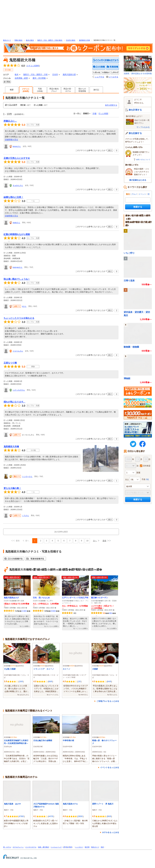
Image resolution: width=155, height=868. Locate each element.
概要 (12, 90)
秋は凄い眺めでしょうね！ (17, 279)
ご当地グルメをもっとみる (108, 701)
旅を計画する (135, 110)
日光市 (55, 74)
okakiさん (16, 223)
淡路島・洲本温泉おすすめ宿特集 (138, 65)
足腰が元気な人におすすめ (17, 158)
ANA (70, 847)
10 (87, 541)
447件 (51, 816)
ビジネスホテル (31, 847)
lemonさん (17, 146)
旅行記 (96, 90)
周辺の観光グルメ (54, 90)
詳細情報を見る (11, 140)
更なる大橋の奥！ (12, 488)
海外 (102, 847)
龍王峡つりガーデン (100, 598)
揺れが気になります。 (15, 402)
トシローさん (27, 476)
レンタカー (79, 847)
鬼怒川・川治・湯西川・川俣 (35, 74)
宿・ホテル (7, 847)
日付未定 (147, 466)
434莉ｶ (53, 611)
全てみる (7, 82)
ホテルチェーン (18, 847)
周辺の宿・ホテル (68, 90)
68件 (50, 682)
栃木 (17, 74)
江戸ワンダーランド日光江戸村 (75, 598)
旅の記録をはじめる (138, 180)
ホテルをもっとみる (111, 832)
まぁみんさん (18, 185)
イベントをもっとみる (110, 767)
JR (64, 847)
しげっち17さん (19, 390)
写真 (40, 90)
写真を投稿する (112, 67)
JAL (67, 847)
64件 (109, 682)
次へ (95, 541)
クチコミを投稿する (99, 67)
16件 (21, 682)
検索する (138, 207)
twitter (133, 444)
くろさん (26, 515)
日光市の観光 (71, 40)
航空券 (87, 847)
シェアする (99, 77)
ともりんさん (18, 351)
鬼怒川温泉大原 (69, 74)
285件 (80, 816)
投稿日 (86, 114)
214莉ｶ (24, 611)
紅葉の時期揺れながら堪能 (17, 234)
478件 (21, 816)
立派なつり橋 (10, 363)
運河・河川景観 (39, 78)
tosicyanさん (18, 267)
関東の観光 (18, 40)
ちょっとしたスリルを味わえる (19, 318)
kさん (24, 306)
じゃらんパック (56, 847)
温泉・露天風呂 (44, 847)
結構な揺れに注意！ (13, 197)
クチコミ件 (33, 66)
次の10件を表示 (61, 532)
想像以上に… (10, 121)
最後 (104, 541)
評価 (95, 114)
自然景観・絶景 (21, 78)
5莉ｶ (111, 613)
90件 (109, 816)
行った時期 (103, 114)
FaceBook (142, 444)
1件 (79, 682)
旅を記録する (135, 133)
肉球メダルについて (143, 160)
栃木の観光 (30, 40)
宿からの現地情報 (82, 90)
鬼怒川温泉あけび (11, 598)
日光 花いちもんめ (41, 598)
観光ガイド (7, 40)
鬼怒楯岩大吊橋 (84, 40)
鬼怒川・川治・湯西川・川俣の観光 (50, 40)
